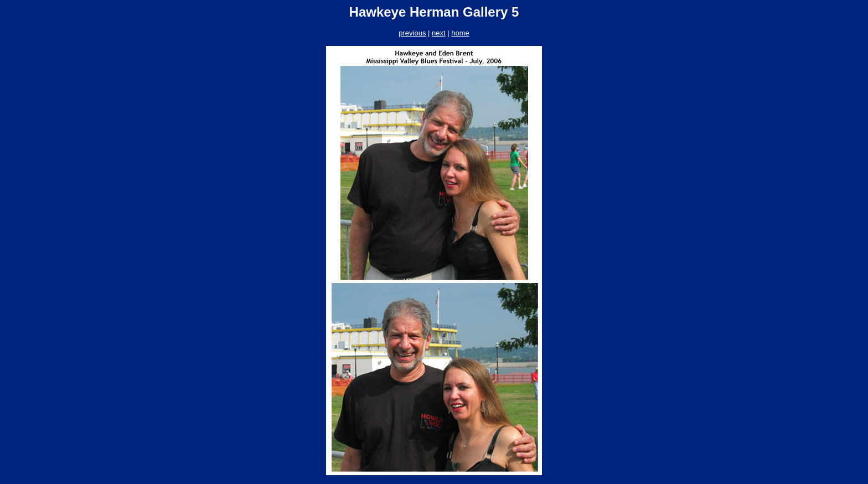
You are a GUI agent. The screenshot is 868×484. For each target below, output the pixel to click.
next (439, 33)
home (460, 33)
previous (412, 33)
